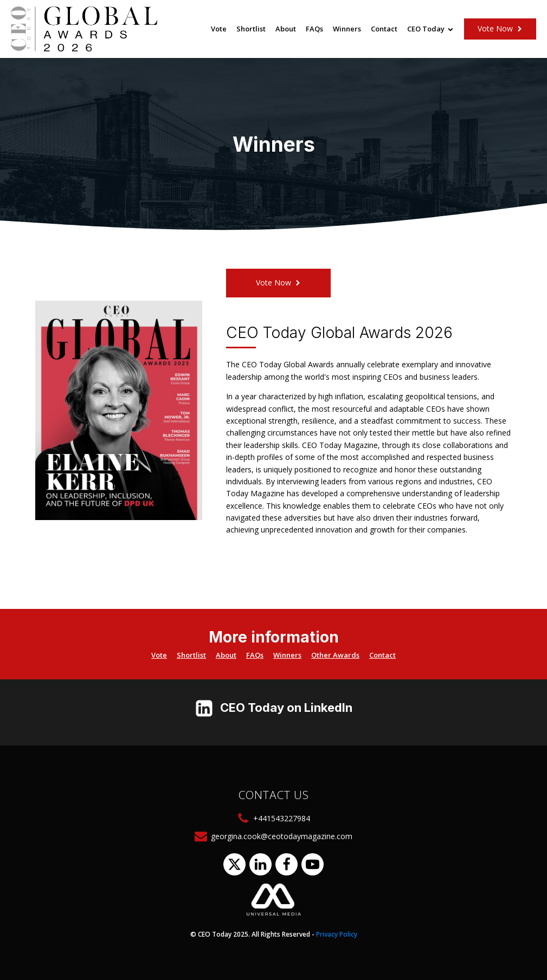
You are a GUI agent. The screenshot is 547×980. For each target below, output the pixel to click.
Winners (347, 29)
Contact (384, 29)
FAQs (314, 29)
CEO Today (430, 29)
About (286, 29)
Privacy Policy (337, 934)
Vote (219, 29)
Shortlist (251, 29)
